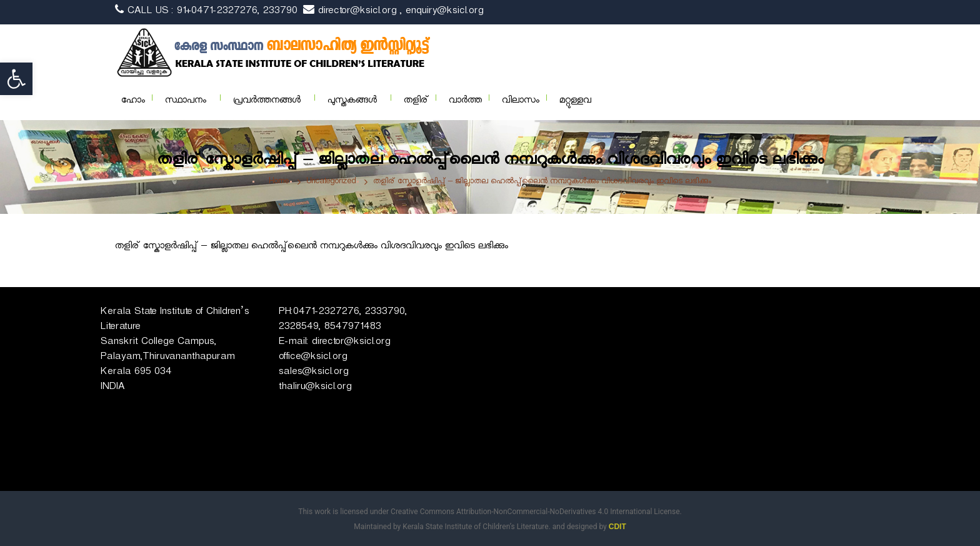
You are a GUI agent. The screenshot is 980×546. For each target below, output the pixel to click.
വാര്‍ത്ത (465, 102)
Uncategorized (331, 182)
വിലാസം (521, 102)
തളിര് (416, 102)
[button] (16, 79)
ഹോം (133, 102)
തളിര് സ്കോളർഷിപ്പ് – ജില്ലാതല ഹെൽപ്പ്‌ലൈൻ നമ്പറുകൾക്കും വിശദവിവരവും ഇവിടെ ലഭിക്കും (312, 247)
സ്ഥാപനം (186, 102)
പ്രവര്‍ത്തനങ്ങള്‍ (267, 102)
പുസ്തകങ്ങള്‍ (352, 102)
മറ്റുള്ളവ (575, 102)
